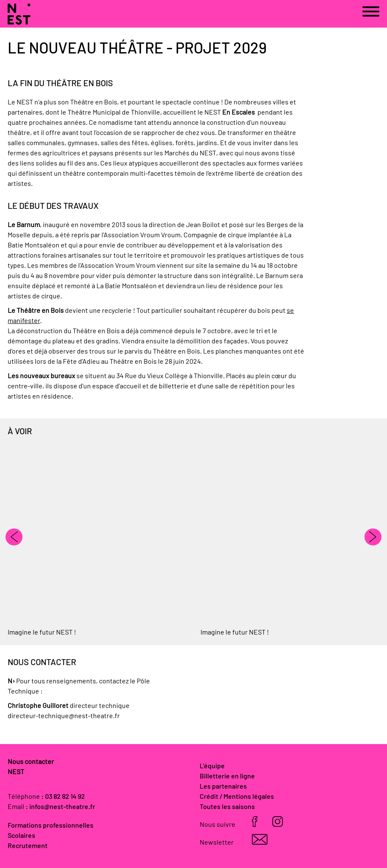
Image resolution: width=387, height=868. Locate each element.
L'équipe (212, 766)
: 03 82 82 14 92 (63, 797)
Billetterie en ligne (227, 776)
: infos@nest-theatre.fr (60, 807)
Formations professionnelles (51, 826)
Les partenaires (223, 787)
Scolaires (21, 836)
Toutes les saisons (227, 807)
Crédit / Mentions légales (237, 797)
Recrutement (28, 846)
